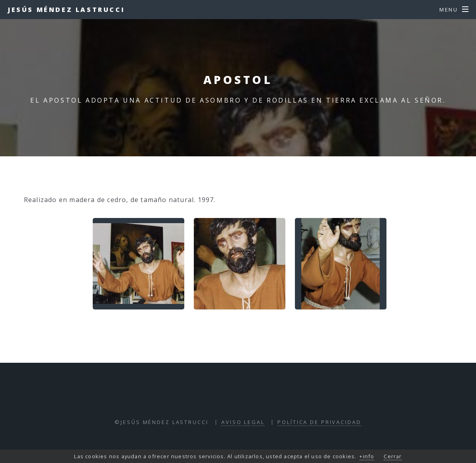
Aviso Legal (243, 422)
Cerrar (393, 456)
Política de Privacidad (319, 422)
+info (367, 456)
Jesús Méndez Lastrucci (66, 10)
